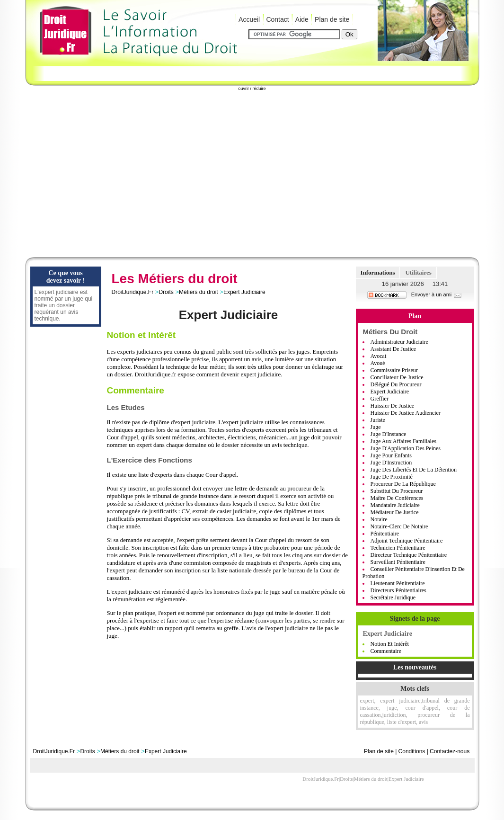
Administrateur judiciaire (399, 342)
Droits (166, 292)
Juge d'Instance (389, 434)
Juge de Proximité (392, 477)
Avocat (379, 356)
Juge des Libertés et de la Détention (414, 470)
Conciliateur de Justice (397, 377)
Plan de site (332, 19)
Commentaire (386, 651)
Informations (378, 272)
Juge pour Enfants (391, 455)
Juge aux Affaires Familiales (403, 441)
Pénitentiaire (385, 534)
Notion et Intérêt (390, 644)
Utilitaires (418, 272)
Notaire (379, 519)
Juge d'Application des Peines (406, 448)
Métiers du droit (199, 292)
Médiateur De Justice (395, 512)
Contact (277, 19)
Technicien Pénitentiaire (398, 548)
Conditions (412, 751)
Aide (302, 19)
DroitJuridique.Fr (133, 292)
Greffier (380, 399)
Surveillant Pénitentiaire (398, 562)
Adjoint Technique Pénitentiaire (407, 541)
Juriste (378, 420)
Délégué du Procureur (396, 384)
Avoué (378, 363)
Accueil (249, 19)
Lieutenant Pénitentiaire (398, 583)
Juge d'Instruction (391, 463)
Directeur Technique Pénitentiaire (409, 555)
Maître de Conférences (397, 498)
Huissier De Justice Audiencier (406, 413)
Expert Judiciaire (244, 292)
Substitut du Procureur (397, 491)
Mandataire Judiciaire (395, 505)
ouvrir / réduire (252, 89)
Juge (376, 427)
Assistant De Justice (393, 349)
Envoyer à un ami (437, 294)
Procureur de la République (403, 484)
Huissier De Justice (393, 406)
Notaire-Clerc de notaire (399, 526)
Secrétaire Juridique (393, 597)
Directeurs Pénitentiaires (398, 590)
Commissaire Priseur (394, 370)
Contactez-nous (450, 751)
